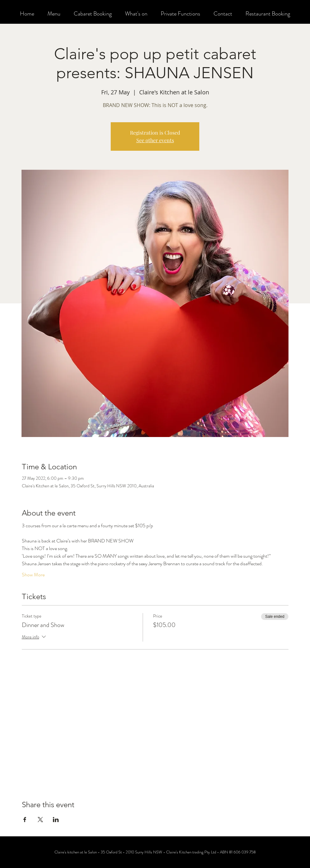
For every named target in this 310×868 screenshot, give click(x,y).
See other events (155, 140)
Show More (33, 575)
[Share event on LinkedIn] (56, 820)
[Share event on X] (40, 820)
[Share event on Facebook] (25, 820)
